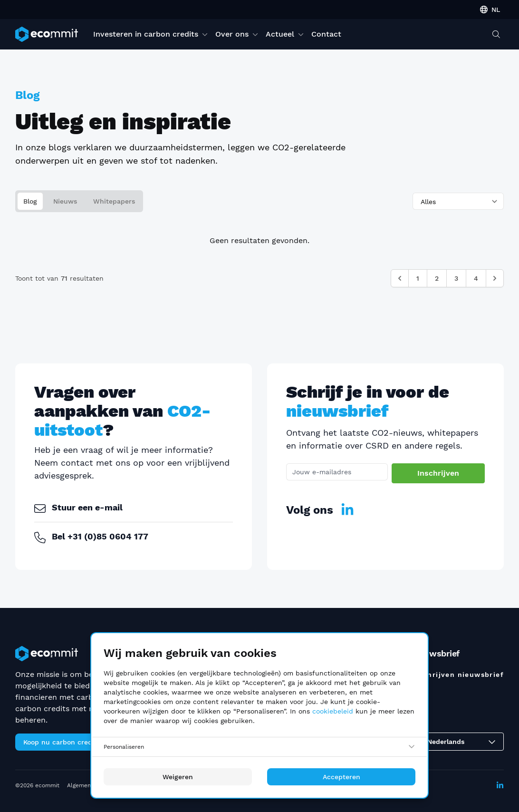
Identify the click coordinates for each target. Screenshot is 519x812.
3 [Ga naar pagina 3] (456, 278)
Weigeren (178, 777)
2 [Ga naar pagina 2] (437, 278)
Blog (30, 201)
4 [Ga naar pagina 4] (476, 278)
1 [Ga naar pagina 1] (418, 278)
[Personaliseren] (259, 747)
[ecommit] (47, 34)
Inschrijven (439, 473)
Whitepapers (114, 201)
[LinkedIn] (347, 510)
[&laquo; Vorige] (400, 278)
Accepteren (341, 777)
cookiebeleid (333, 711)
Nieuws (65, 201)
